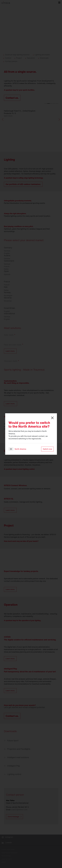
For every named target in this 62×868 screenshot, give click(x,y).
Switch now (47, 449)
